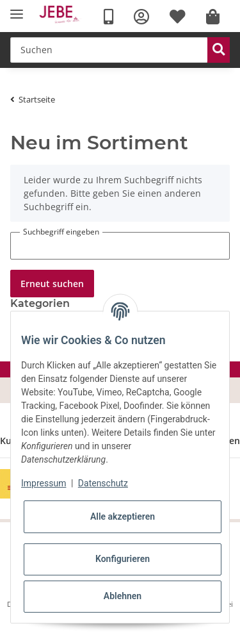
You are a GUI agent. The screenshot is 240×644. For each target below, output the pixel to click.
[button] (141, 17)
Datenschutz (103, 483)
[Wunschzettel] (178, 17)
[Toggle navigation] (17, 14)
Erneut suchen (52, 284)
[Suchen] (109, 50)
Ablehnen (123, 596)
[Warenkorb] (213, 17)
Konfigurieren (123, 559)
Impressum (44, 483)
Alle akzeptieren (123, 516)
